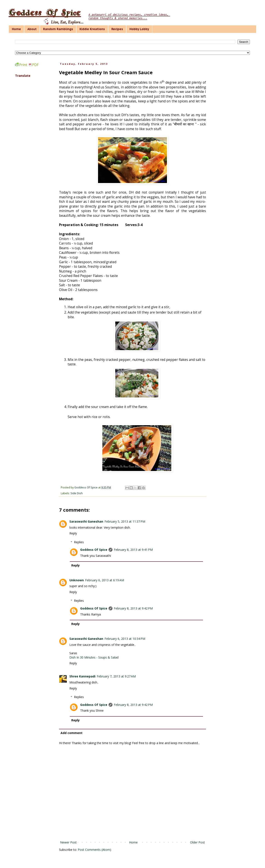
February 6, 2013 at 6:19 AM (105, 580)
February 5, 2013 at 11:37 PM (125, 521)
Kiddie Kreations (92, 29)
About (32, 29)
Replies (79, 542)
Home (16, 29)
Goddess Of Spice (94, 550)
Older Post (197, 842)
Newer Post (68, 842)
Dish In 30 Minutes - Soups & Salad (94, 657)
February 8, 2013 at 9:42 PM (133, 608)
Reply (73, 533)
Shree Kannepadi (82, 676)
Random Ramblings (58, 29)
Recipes (117, 29)
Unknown (77, 580)
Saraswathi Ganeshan (86, 521)
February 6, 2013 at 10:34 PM (125, 639)
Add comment (72, 733)
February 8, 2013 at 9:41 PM (133, 550)
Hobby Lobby (139, 29)
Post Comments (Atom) (94, 850)
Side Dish (77, 493)
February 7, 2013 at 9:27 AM (116, 676)
